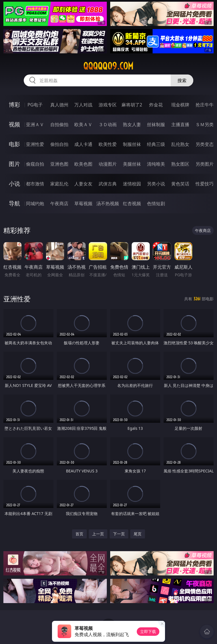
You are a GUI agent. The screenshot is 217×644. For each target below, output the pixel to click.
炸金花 (156, 105)
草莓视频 (83, 203)
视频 (14, 124)
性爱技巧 (205, 184)
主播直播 (180, 124)
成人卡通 (83, 144)
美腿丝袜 (132, 164)
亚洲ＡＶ (35, 124)
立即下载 (148, 631)
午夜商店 (59, 203)
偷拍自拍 (59, 144)
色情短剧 (156, 203)
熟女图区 (180, 164)
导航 (14, 203)
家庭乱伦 (59, 184)
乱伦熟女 (180, 144)
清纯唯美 (156, 164)
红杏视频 (132, 203)
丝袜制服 (156, 124)
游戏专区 (108, 105)
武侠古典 (108, 184)
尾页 (138, 534)
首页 (79, 534)
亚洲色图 (59, 164)
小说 (14, 184)
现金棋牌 (180, 105)
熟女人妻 (132, 124)
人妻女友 (83, 184)
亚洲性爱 (35, 144)
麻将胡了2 (132, 105)
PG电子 (35, 105)
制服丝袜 (132, 144)
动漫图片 (108, 164)
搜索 (182, 80)
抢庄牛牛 (205, 105)
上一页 (98, 534)
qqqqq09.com (108, 66)
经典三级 (156, 144)
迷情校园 (132, 184)
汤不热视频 (108, 203)
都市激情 (35, 184)
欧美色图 (83, 164)
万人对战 (83, 105)
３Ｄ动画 (108, 124)
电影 (14, 144)
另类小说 (156, 184)
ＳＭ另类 (205, 124)
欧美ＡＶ (83, 124)
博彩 (14, 105)
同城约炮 (35, 203)
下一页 (119, 534)
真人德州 (59, 105)
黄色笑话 (180, 184)
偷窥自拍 (35, 164)
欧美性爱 (108, 144)
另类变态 (205, 144)
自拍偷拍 (59, 124)
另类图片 (205, 164)
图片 (14, 164)
